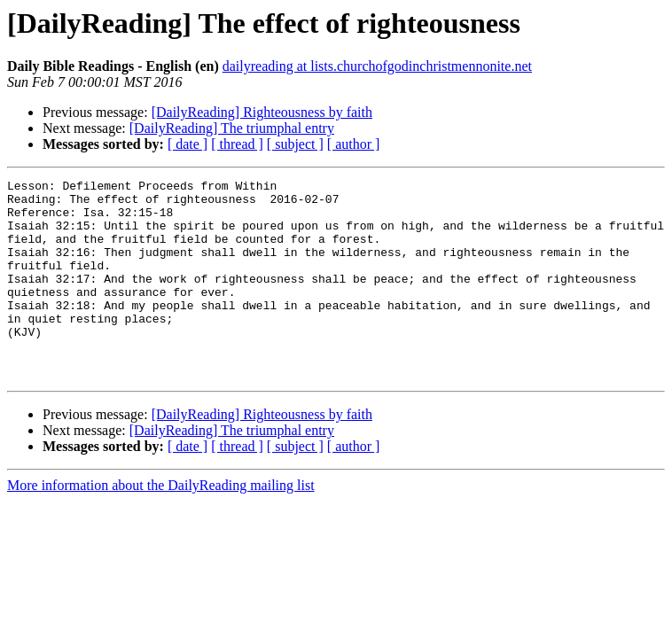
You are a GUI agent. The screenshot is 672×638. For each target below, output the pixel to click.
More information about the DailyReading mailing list (161, 525)
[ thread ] (237, 144)
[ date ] (188, 144)
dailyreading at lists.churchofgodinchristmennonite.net (377, 66)
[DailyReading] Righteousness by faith (262, 112)
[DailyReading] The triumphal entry (232, 128)
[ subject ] (295, 144)
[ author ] (354, 144)
